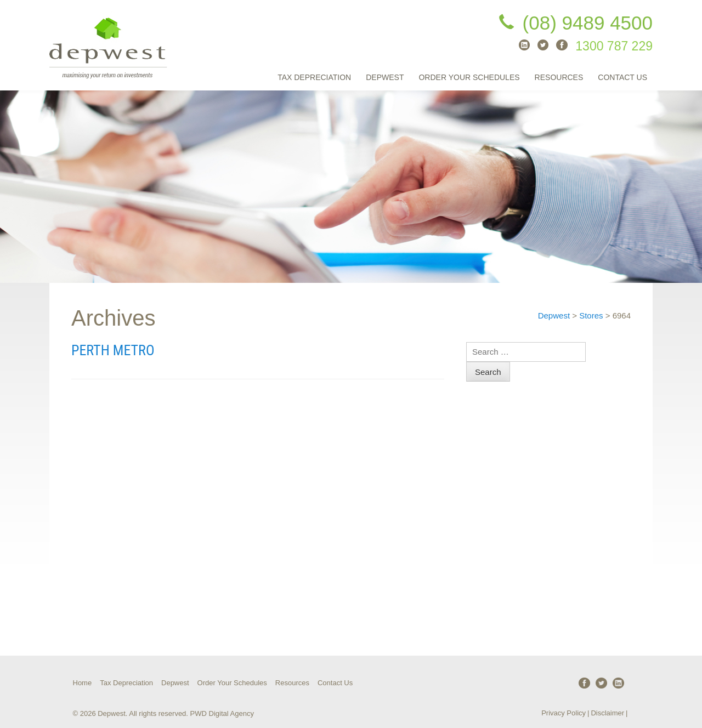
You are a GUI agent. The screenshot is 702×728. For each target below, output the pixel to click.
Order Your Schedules (469, 77)
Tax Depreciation (314, 77)
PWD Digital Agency (222, 713)
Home (83, 683)
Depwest (385, 77)
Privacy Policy (564, 713)
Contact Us (622, 77)
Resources (559, 77)
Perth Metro (113, 350)
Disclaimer (607, 713)
